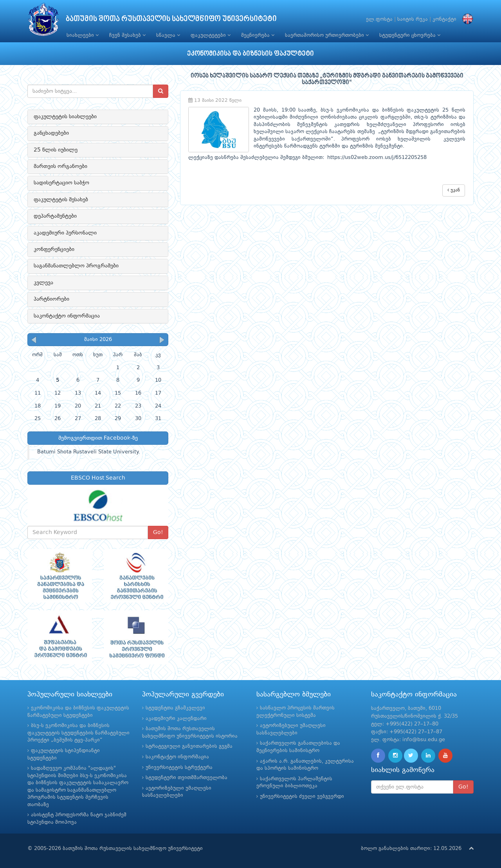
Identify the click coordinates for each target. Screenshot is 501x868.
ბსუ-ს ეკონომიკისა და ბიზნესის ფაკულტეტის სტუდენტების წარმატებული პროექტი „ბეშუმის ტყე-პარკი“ (78, 733)
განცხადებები (51, 133)
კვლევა (43, 283)
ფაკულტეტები (211, 35)
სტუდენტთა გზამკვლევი (175, 708)
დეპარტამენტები (55, 216)
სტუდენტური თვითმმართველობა (187, 778)
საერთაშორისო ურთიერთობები (327, 35)
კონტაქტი (444, 19)
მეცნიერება (258, 35)
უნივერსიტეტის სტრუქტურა (179, 768)
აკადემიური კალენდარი (176, 719)
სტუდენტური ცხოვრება (410, 35)
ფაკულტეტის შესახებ (61, 200)
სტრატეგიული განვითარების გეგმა (189, 746)
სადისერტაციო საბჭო (61, 183)
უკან (454, 190)
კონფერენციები (54, 249)
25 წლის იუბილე (56, 150)
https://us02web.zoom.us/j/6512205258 (377, 158)
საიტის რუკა (413, 19)
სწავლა (168, 35)
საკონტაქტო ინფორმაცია (67, 316)
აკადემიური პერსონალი (65, 233)
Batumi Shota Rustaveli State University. (89, 452)
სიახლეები (83, 35)
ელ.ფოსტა (379, 19)
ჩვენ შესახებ (127, 35)
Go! (158, 532)
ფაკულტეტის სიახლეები (65, 117)
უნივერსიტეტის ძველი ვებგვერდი (302, 797)
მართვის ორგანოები (60, 166)
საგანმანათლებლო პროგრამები (76, 266)
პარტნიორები (51, 299)
